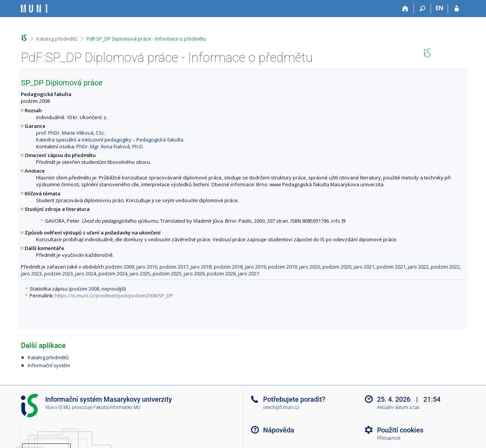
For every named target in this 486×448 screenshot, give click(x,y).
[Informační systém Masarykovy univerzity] (35, 9)
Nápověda (279, 430)
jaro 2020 (310, 267)
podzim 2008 (85, 289)
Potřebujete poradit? (294, 399)
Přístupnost (389, 438)
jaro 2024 (86, 274)
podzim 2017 (174, 267)
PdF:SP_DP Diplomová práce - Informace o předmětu (146, 39)
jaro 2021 (364, 267)
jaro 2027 (249, 274)
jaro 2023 (31, 274)
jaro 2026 (194, 274)
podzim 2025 (167, 274)
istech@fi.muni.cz (281, 407)
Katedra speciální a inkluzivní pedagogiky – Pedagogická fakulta (110, 140)
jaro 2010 (147, 267)
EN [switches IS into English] (439, 8)
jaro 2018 (201, 267)
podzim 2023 (58, 274)
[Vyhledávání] (422, 9)
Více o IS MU (58, 407)
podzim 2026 (221, 274)
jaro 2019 (255, 267)
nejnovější (113, 289)
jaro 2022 (418, 267)
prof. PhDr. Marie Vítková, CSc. (71, 133)
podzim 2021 (391, 267)
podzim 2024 (113, 274)
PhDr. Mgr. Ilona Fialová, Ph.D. (110, 146)
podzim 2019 (282, 267)
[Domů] (405, 9)
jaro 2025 (140, 274)
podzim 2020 (337, 267)
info (336, 221)
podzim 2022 (445, 267)
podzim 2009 (120, 267)
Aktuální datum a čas (398, 407)
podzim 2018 (228, 267)
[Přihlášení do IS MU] (457, 9)
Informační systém (49, 365)
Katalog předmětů (57, 39)
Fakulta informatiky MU (117, 407)
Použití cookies (400, 430)
